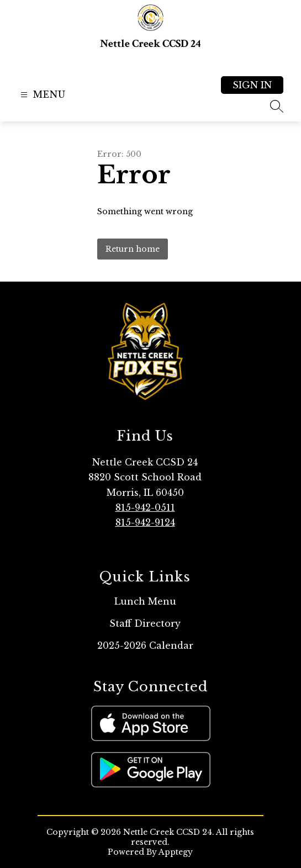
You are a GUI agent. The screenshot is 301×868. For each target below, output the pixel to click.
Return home (133, 249)
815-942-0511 (145, 507)
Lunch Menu (145, 601)
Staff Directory (145, 623)
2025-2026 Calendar (145, 645)
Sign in (252, 85)
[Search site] (277, 106)
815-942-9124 (145, 522)
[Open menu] (42, 95)
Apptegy (176, 852)
